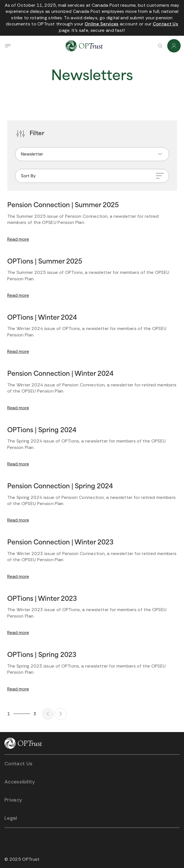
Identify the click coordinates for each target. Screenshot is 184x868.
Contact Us (19, 764)
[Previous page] (48, 714)
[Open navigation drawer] (8, 46)
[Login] (174, 46)
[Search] (160, 46)
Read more (18, 239)
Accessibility (20, 782)
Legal (11, 818)
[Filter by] (92, 154)
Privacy (13, 800)
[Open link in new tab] (102, 24)
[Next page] (61, 714)
